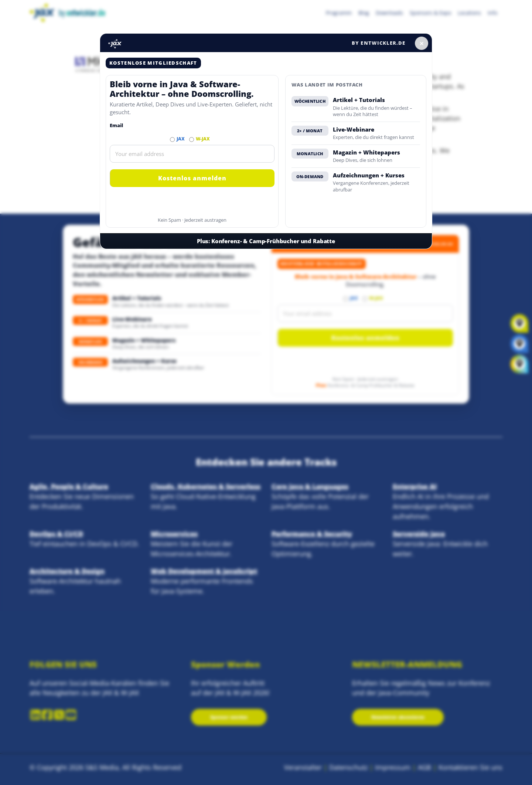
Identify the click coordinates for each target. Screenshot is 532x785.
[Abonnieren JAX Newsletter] (172, 140)
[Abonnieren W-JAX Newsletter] (192, 140)
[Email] (192, 154)
